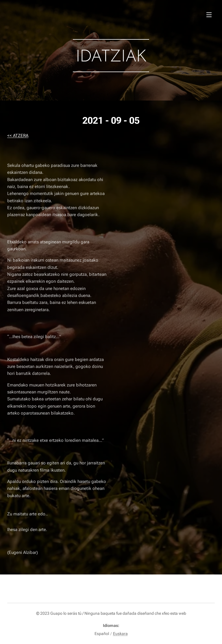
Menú (209, 15)
